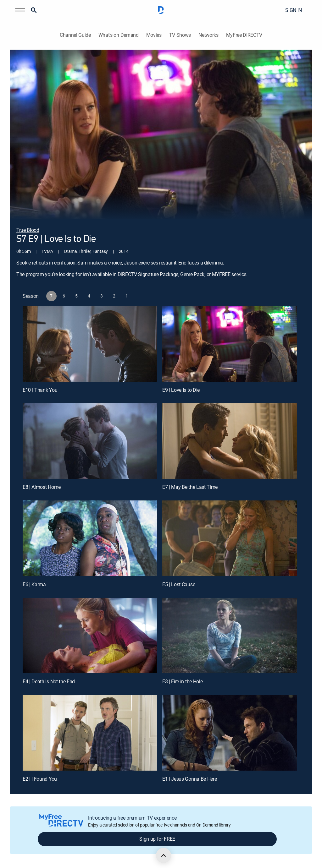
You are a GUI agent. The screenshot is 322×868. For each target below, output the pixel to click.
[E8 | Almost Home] (90, 441)
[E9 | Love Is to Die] (230, 344)
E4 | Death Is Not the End (49, 681)
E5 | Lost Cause (179, 584)
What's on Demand (119, 35)
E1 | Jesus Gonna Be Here (189, 779)
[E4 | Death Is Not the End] (90, 636)
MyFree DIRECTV (244, 35)
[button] (20, 10)
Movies (154, 35)
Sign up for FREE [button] (157, 839)
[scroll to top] (164, 855)
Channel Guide (75, 35)
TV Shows (180, 35)
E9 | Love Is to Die (181, 390)
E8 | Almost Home (42, 487)
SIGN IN (294, 10)
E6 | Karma (34, 584)
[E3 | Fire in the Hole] (230, 636)
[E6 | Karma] (90, 538)
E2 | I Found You (40, 779)
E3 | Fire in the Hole (182, 681)
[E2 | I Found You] (90, 733)
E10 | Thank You (40, 390)
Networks (208, 35)
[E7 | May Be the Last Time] (230, 441)
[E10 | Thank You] (90, 344)
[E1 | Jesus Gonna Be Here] (230, 733)
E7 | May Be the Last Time (190, 487)
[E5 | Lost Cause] (230, 538)
